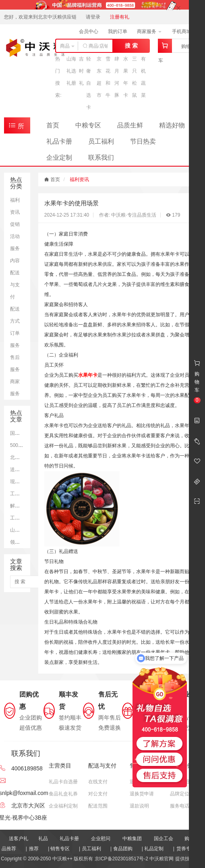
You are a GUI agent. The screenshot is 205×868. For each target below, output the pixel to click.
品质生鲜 (130, 125)
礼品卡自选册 (63, 782)
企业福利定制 (63, 806)
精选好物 (172, 125)
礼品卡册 (59, 141)
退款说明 (139, 806)
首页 (53, 125)
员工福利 (101, 141)
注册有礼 (120, 17)
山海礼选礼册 (71, 71)
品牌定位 (180, 794)
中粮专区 (88, 125)
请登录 (93, 17)
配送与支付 (15, 285)
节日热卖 (143, 141)
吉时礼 (81, 71)
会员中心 (89, 31)
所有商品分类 (18, 127)
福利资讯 (79, 179)
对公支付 (98, 794)
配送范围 (98, 806)
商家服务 (149, 31)
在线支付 (98, 782)
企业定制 (59, 158)
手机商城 (184, 31)
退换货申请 (142, 794)
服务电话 (180, 806)
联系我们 (101, 158)
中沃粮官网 (162, 859)
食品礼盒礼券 (63, 794)
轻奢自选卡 (89, 83)
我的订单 (118, 31)
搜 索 (131, 46)
